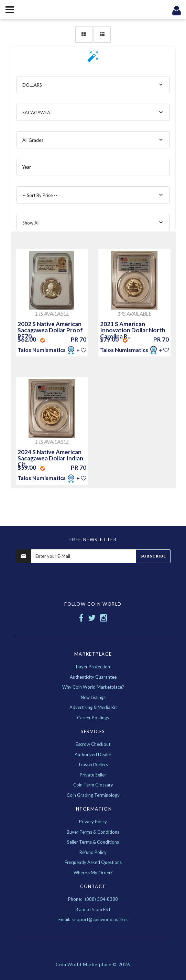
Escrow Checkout (93, 744)
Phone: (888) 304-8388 (93, 899)
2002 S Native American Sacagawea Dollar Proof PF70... (50, 330)
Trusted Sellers (93, 764)
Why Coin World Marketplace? (93, 687)
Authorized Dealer (93, 754)
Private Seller (93, 775)
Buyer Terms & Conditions (93, 832)
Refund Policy (93, 852)
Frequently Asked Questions (93, 862)
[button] (93, 59)
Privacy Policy (93, 822)
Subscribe (153, 556)
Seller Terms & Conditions (93, 842)
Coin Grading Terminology (93, 795)
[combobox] (93, 85)
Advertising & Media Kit (93, 707)
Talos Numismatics (42, 350)
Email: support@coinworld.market (93, 919)
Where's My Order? (93, 873)
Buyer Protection (93, 667)
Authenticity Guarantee (93, 677)
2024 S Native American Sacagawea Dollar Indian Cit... (50, 458)
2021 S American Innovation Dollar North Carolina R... (133, 330)
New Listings (93, 697)
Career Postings (93, 718)
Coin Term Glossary (93, 785)
